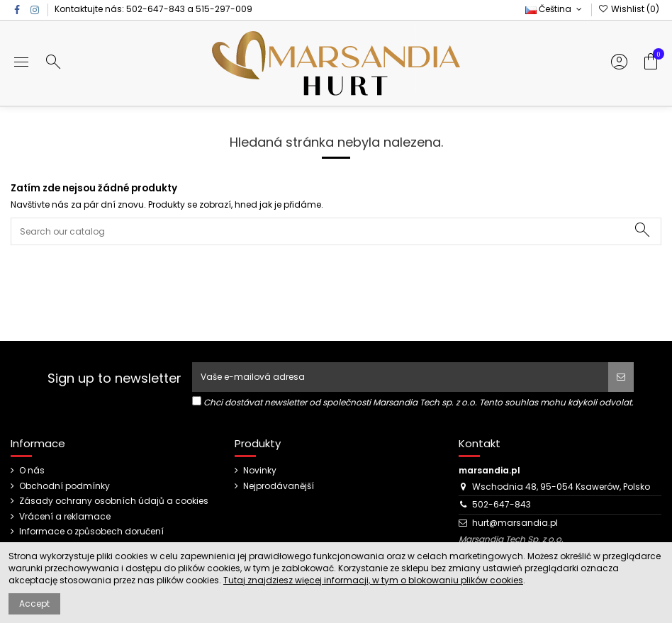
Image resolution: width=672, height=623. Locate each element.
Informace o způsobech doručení (91, 532)
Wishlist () (629, 9)
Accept (34, 604)
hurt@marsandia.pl (515, 523)
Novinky (260, 471)
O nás (32, 471)
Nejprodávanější (279, 486)
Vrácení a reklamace (65, 517)
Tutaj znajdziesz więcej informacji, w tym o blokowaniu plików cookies (373, 580)
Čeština (555, 9)
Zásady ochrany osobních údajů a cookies (114, 501)
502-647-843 (156, 9)
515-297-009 (224, 9)
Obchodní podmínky (65, 486)
